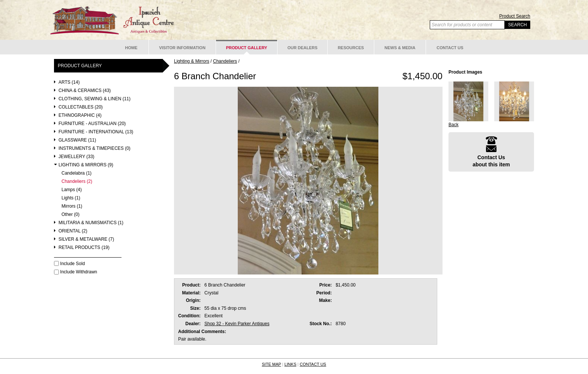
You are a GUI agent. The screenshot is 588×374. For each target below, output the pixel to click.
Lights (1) (71, 198)
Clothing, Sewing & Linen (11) (94, 99)
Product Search (515, 16)
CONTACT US (313, 364)
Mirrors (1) (72, 206)
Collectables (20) (81, 107)
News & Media (400, 48)
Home (131, 48)
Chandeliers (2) (77, 182)
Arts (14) (69, 82)
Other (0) (70, 215)
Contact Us (450, 48)
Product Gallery (247, 48)
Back (454, 125)
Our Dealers (302, 48)
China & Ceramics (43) (85, 91)
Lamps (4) (72, 190)
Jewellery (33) (76, 157)
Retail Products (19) (84, 248)
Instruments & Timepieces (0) (94, 149)
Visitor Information (182, 48)
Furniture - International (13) (96, 132)
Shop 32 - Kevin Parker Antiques (237, 324)
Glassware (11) (77, 140)
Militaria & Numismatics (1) (91, 223)
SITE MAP (271, 364)
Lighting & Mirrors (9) (86, 165)
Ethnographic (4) (80, 115)
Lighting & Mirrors (192, 61)
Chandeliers (225, 61)
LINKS (290, 364)
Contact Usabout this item (491, 152)
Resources (351, 48)
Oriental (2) (73, 231)
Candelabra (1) (76, 173)
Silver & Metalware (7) (86, 239)
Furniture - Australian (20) (92, 124)
